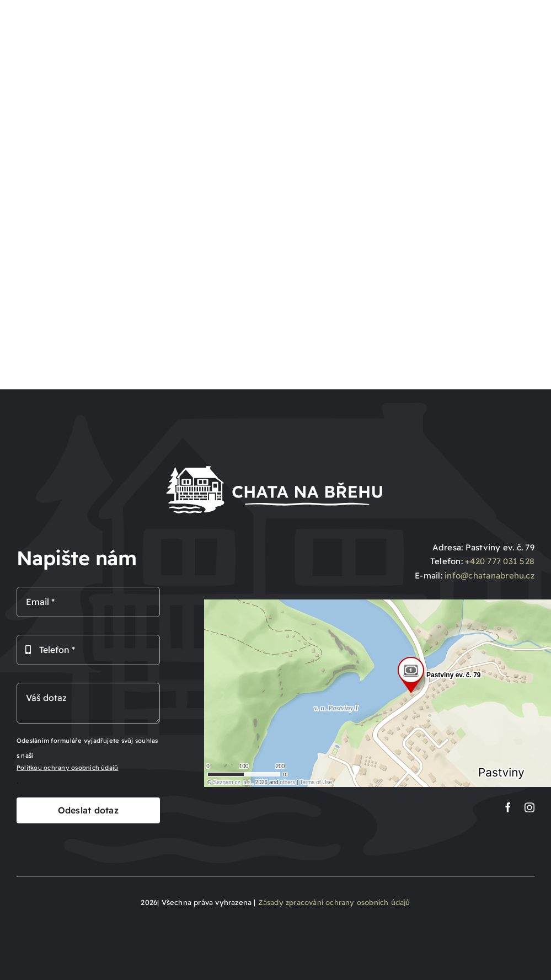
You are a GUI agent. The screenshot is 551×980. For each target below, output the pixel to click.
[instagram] (529, 807)
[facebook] (508, 807)
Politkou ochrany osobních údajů (67, 768)
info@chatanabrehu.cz (490, 575)
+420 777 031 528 (500, 561)
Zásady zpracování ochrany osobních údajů (334, 902)
